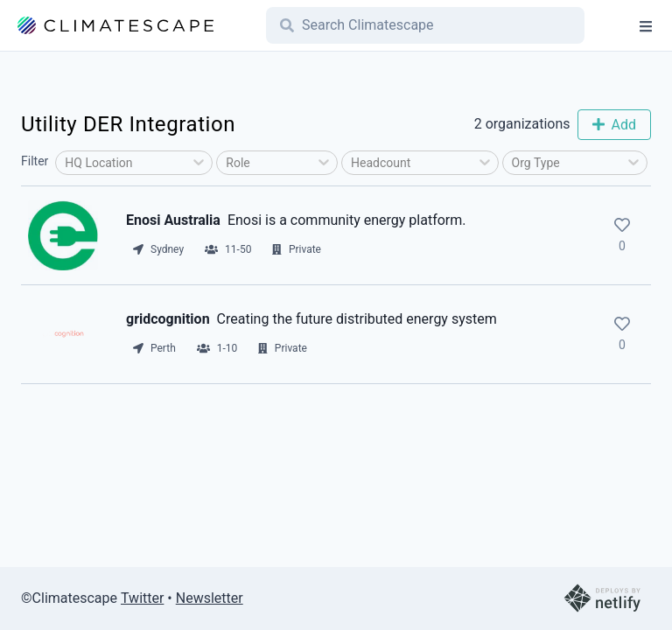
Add (614, 125)
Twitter (142, 598)
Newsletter (210, 598)
